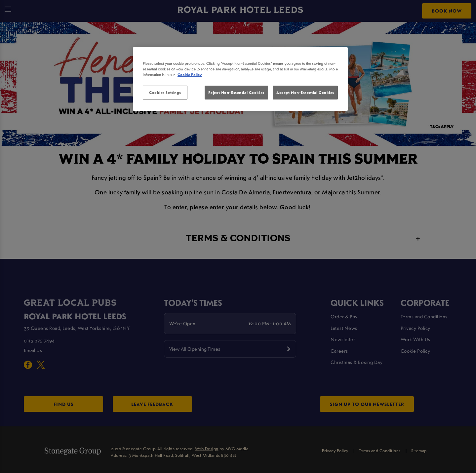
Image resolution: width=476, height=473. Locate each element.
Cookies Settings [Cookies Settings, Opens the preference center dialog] (165, 92)
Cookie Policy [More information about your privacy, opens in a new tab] (190, 75)
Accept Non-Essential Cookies (305, 92)
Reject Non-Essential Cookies (236, 92)
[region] (240, 79)
